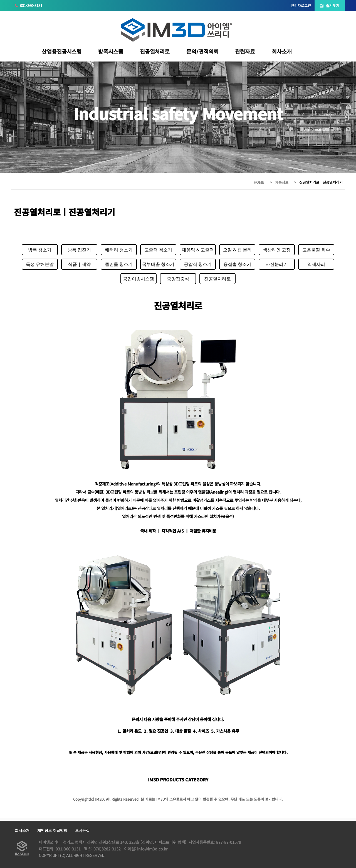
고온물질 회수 (316, 250)
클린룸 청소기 (119, 264)
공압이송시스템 (139, 279)
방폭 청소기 (40, 250)
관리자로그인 (301, 5)
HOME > (263, 182)
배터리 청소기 (119, 250)
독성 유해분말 (40, 264)
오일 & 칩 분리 (237, 250)
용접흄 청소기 (237, 264)
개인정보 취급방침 (52, 830)
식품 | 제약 (79, 264)
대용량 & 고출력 (198, 250)
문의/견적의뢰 (202, 51)
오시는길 (82, 830)
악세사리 (316, 264)
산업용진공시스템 (62, 51)
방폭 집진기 (79, 250)
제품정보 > (286, 182)
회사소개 (282, 51)
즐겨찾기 (330, 5)
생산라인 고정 (277, 250)
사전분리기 (277, 264)
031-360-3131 (29, 5)
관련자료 (245, 51)
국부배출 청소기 (158, 264)
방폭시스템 (111, 51)
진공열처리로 (155, 51)
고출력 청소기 (158, 250)
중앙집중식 (178, 279)
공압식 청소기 (198, 264)
